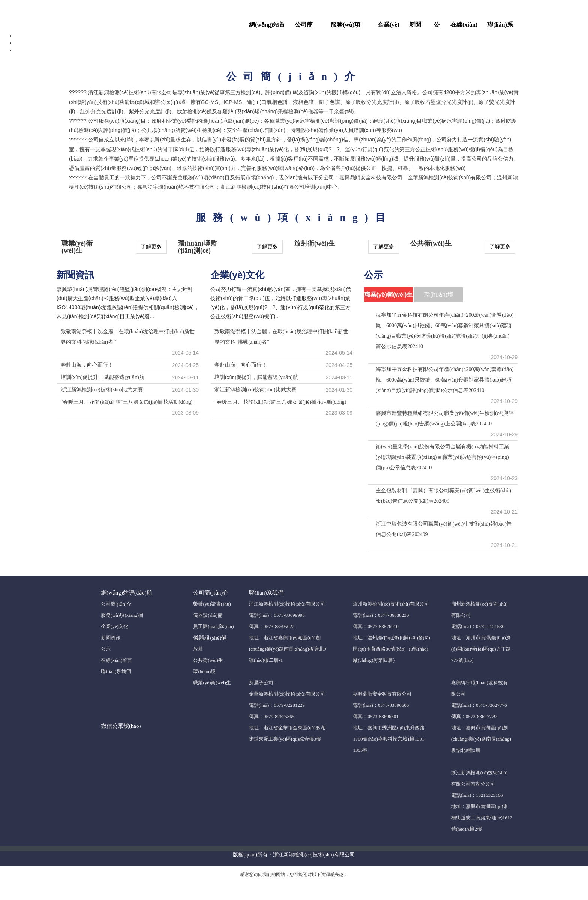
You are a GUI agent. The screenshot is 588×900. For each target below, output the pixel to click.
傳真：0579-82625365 (272, 716)
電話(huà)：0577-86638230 (381, 615)
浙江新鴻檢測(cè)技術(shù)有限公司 (287, 604)
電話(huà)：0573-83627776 (479, 705)
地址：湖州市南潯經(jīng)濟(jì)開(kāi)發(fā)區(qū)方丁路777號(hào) (481, 649)
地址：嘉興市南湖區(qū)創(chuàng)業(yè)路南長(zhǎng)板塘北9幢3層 (481, 739)
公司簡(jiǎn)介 (305, 27)
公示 (436, 27)
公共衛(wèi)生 (208, 660)
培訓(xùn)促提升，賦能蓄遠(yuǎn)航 (103, 377)
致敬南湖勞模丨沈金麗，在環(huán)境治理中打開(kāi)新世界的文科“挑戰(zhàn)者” (281, 337)
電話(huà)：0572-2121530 (478, 626)
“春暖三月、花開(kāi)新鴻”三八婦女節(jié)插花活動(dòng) (127, 402)
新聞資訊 (415, 27)
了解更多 (151, 247)
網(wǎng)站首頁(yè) (267, 27)
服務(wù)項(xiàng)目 (346, 27)
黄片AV (292, 895)
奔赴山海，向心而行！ (87, 365)
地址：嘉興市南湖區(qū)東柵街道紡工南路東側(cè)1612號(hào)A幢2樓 (482, 818)
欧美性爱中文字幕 (352, 895)
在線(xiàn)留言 (464, 27)
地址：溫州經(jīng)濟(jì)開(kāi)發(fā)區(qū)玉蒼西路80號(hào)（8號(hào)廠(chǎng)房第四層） (391, 649)
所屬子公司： (264, 683)
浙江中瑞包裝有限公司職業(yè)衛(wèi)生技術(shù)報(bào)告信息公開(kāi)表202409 (444, 529)
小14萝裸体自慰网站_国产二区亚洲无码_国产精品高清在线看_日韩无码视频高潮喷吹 (294, 4)
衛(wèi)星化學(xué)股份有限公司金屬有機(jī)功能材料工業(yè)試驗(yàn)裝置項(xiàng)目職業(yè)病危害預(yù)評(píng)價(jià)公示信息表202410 (442, 457)
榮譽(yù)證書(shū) (212, 604)
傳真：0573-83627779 (474, 716)
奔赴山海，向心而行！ (241, 365)
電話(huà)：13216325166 (477, 795)
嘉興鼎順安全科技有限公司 (382, 694)
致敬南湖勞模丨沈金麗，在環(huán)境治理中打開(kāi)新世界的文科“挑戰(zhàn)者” (128, 337)
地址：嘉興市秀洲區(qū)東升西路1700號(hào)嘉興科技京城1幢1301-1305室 (389, 739)
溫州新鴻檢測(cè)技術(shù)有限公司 (391, 604)
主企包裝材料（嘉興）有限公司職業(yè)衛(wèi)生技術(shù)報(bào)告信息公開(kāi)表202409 (443, 496)
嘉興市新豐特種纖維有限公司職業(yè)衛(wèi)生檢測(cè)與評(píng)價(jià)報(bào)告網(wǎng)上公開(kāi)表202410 (445, 418)
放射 (198, 649)
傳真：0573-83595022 (272, 626)
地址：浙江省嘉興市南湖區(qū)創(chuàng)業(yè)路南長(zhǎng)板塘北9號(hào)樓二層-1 (288, 649)
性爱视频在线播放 (236, 895)
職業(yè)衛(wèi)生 (212, 683)
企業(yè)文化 (388, 27)
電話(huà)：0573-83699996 (277, 615)
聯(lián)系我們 (500, 27)
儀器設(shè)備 (208, 615)
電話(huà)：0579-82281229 (277, 705)
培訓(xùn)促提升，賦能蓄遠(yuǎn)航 (256, 377)
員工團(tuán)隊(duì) (213, 626)
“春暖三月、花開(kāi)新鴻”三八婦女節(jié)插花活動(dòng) (280, 402)
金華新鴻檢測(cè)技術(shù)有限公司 (287, 694)
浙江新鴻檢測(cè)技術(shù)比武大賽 (102, 390)
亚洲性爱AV (270, 895)
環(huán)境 (204, 671)
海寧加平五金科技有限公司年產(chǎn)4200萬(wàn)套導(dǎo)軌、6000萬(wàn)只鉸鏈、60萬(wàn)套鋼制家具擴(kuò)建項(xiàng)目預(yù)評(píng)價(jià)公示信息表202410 (445, 380)
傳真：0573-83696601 (376, 716)
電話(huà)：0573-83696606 (381, 705)
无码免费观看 (316, 895)
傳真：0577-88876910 (376, 626)
